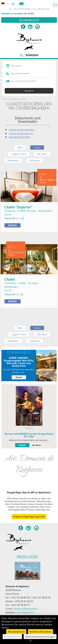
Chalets (23, 99)
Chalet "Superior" (18, 207)
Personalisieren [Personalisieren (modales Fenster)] (12, 637)
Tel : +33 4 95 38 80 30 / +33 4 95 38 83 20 (28, 597)
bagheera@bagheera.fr (26, 609)
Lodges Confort (19, 154)
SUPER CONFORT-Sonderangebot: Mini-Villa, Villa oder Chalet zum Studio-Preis (19, 362)
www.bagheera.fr (26, 612)
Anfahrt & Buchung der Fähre (18, 14)
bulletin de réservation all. (21, 133)
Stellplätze (35, 160)
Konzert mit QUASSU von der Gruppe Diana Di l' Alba (29, 435)
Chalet (10, 279)
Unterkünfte (14, 99)
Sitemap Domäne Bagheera (22, 130)
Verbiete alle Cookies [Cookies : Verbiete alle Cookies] (41, 632)
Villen (20, 147)
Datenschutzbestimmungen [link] (40, 637)
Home (5, 99)
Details (13, 225)
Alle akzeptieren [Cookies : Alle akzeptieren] (16, 632)
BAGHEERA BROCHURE (19, 137)
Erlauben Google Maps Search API (29, 517)
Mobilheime (13, 160)
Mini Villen (42, 154)
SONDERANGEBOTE (19, 352)
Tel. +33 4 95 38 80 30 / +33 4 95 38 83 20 (29, 9)
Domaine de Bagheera (17, 586)
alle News (36, 445)
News (29, 428)
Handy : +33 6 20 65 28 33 (19, 601)
